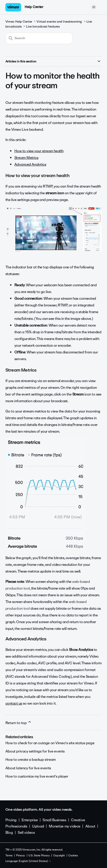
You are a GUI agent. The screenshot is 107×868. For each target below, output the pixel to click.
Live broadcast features (43, 27)
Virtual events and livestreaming (59, 22)
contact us (14, 703)
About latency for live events (28, 768)
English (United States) (35, 861)
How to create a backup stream (31, 760)
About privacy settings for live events (35, 751)
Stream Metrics (26, 158)
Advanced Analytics (30, 164)
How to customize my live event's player (37, 776)
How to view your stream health (39, 151)
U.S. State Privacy (39, 855)
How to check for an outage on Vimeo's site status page (50, 743)
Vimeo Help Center (19, 22)
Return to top (19, 723)
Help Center (34, 7)
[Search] (39, 38)
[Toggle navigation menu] (94, 7)
